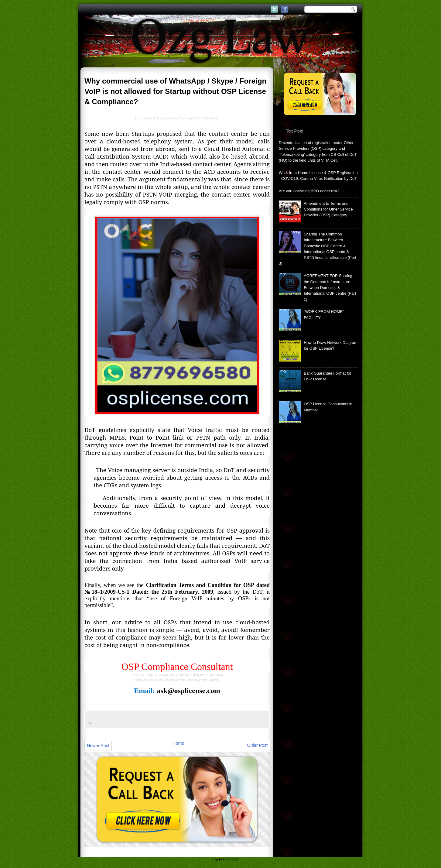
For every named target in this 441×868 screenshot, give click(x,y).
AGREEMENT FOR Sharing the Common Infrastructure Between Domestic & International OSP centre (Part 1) (330, 287)
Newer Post (98, 746)
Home (178, 743)
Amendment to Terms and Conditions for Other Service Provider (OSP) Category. (328, 209)
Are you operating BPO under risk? (309, 191)
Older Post (257, 745)
